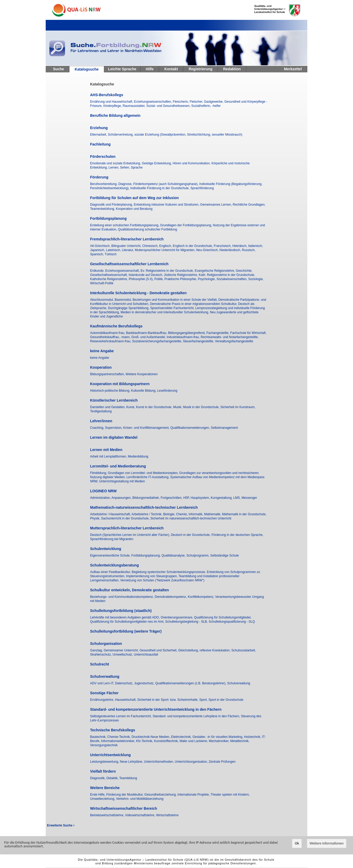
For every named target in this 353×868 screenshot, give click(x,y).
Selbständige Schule (224, 555)
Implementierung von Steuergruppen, (152, 576)
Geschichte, (244, 271)
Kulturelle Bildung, (144, 391)
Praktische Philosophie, (181, 279)
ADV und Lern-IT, (102, 683)
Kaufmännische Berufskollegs (116, 326)
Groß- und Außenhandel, (149, 337)
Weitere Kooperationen (142, 374)
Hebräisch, (240, 246)
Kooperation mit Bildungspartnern (120, 384)
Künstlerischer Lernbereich (114, 400)
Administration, (101, 498)
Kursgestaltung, (222, 498)
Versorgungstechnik (104, 745)
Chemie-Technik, (119, 737)
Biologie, (170, 514)
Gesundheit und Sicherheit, (159, 650)
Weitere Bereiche (105, 788)
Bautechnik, (99, 737)
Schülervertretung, (121, 135)
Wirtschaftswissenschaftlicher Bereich (124, 808)
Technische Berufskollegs (113, 730)
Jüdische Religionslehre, (181, 275)
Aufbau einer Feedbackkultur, (111, 572)
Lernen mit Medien (106, 450)
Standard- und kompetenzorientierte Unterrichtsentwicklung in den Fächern (156, 709)
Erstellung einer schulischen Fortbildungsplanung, (125, 225)
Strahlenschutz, (101, 655)
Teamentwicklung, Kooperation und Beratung (121, 209)
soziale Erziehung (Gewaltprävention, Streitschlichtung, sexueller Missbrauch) (188, 135)
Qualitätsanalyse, (174, 555)
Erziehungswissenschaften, (153, 102)
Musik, (178, 407)
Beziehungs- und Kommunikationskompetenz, (122, 597)
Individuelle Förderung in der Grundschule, (160, 188)
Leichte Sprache (122, 69)
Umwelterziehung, (103, 799)
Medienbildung (138, 456)
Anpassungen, (122, 498)
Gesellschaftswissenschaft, (109, 275)
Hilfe (150, 69)
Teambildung (128, 778)
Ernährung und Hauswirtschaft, (112, 102)
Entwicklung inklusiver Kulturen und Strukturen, (167, 205)
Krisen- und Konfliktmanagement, (147, 428)
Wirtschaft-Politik (102, 283)
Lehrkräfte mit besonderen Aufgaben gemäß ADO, (125, 617)
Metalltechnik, (240, 741)
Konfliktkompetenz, (201, 597)
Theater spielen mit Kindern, (230, 795)
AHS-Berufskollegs (107, 95)
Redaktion (232, 69)
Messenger (249, 498)
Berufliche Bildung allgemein (115, 115)
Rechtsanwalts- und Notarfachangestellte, (230, 337)
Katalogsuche (87, 69)
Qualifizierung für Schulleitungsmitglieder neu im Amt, (128, 622)
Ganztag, (97, 650)
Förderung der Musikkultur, (125, 795)
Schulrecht (99, 664)
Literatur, (128, 250)
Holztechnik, (253, 737)
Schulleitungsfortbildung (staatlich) (121, 611)
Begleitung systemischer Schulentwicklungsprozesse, (169, 572)
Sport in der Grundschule (226, 700)
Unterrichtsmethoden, (159, 762)
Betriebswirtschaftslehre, (108, 815)
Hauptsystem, (201, 498)
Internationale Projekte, (194, 795)
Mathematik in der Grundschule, (244, 514)
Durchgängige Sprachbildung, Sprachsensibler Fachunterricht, (152, 308)
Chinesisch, (151, 246)
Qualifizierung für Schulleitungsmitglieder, (223, 617)
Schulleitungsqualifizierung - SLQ (232, 622)
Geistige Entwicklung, (157, 163)
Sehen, (125, 167)
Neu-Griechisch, (208, 250)
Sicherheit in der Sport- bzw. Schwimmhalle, (168, 700)
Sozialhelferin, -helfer (206, 106)
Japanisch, (98, 250)
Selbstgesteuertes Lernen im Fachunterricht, (121, 716)
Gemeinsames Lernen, (217, 205)
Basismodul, (124, 300)
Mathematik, (213, 514)
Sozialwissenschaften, (232, 279)
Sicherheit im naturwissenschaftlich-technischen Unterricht (191, 518)
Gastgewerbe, (214, 102)
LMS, (237, 498)
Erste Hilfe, (98, 795)
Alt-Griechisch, (101, 246)
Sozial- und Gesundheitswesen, (169, 106)
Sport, (204, 700)
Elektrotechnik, (182, 737)
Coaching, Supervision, (107, 428)
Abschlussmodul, (102, 300)
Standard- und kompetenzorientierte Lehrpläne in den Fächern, (197, 716)
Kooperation (101, 367)
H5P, (187, 498)
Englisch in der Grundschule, (193, 246)
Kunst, (131, 407)
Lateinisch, (114, 250)
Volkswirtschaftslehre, (141, 815)
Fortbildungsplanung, (146, 555)
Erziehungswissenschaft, (123, 271)
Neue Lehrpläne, (132, 762)
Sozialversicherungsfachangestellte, (158, 341)
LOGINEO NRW (103, 491)
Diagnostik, (98, 778)
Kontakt (171, 69)
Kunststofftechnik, (167, 741)
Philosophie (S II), (142, 279)
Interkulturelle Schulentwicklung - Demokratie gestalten (138, 293)
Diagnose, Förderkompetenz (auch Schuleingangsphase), (159, 184)
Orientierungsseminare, (177, 617)
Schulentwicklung (106, 549)
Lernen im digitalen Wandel (114, 437)
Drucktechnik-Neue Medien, (151, 737)
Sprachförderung (202, 188)
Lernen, (114, 167)
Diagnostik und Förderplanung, (112, 205)
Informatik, (196, 514)
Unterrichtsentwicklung (110, 755)
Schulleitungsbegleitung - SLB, (187, 622)
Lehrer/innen (101, 421)
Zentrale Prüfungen (222, 762)
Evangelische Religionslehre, (215, 271)
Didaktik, (113, 778)
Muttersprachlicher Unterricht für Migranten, (165, 250)
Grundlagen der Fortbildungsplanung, (186, 225)
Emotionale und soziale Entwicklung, (116, 163)
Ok (297, 844)
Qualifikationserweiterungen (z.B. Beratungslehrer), (191, 683)
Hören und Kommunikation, (192, 163)
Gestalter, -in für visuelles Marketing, (218, 737)
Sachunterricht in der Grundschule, (126, 518)
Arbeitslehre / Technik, (147, 514)
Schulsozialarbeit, (244, 650)
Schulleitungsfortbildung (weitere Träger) (126, 631)
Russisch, (249, 250)
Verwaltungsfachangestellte (234, 341)
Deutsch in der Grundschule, (191, 535)
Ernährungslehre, (102, 700)
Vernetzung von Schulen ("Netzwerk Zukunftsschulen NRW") (162, 580)
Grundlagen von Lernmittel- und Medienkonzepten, (144, 473)
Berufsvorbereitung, (104, 184)
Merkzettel (293, 69)
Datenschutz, (124, 683)
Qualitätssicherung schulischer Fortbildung (148, 229)
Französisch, (223, 246)
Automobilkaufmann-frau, (108, 333)
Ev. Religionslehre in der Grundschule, (167, 271)
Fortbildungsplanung (108, 218)
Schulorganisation (106, 644)
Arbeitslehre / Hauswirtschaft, (111, 514)
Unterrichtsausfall (146, 655)
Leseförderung (167, 391)
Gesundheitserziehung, (161, 795)
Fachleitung (100, 144)
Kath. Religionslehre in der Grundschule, (227, 275)
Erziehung (99, 128)
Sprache (137, 167)
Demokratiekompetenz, (171, 597)
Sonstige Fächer (104, 693)
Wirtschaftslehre (167, 815)
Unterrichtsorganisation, (192, 762)
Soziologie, (256, 279)
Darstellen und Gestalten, (108, 407)
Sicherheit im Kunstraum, (238, 407)
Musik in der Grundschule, (202, 407)
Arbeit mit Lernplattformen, (109, 456)
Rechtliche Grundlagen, (249, 205)
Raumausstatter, (135, 106)
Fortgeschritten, (172, 498)
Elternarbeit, (99, 135)
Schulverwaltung (105, 676)
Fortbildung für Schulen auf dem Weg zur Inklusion (134, 198)
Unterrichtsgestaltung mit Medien (122, 481)
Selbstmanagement (224, 428)
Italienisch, (256, 246)
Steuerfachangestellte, (199, 341)
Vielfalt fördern (103, 771)
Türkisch (111, 254)
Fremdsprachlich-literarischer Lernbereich (127, 239)
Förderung (99, 177)
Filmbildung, (99, 473)
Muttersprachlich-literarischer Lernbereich (127, 528)
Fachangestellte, (218, 333)
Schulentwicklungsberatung (114, 565)
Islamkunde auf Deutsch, (146, 275)
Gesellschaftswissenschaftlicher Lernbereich (129, 264)
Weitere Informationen (327, 844)
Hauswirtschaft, (126, 700)
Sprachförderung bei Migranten (112, 539)
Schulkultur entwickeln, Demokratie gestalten (130, 590)
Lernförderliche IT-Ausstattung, (148, 477)
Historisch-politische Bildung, (111, 391)
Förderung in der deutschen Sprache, (237, 535)
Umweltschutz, (123, 655)
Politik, (159, 279)
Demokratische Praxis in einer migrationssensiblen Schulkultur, (194, 304)
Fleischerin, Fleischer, (188, 102)
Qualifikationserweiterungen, (191, 428)
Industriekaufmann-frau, (184, 337)
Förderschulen (103, 157)
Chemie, (182, 514)
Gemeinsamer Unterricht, (122, 650)
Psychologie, (207, 279)
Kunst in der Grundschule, (155, 407)
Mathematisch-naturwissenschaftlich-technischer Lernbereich (144, 507)
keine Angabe (102, 351)
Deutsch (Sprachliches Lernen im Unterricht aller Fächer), (130, 535)
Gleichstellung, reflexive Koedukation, (205, 650)
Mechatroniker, (220, 741)
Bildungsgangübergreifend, (187, 333)
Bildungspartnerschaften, (108, 374)
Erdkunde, (98, 271)
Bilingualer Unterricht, (127, 246)
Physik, (96, 518)
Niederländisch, (231, 250)
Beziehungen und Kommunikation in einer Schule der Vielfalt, (176, 300)
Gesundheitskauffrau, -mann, (111, 337)
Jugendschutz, (145, 683)
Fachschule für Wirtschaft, (248, 333)
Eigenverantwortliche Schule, (111, 555)
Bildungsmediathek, (146, 498)
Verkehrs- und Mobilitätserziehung (140, 799)
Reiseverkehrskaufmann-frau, (111, 341)
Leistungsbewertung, (105, 762)
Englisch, (166, 246)
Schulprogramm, (198, 555)
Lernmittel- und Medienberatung (118, 466)
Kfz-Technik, (145, 741)
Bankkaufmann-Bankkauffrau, (147, 333)
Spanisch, (97, 254)
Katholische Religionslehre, (109, 279)
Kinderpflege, (113, 106)
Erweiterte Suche (61, 825)
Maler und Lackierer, (194, 741)
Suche (58, 69)
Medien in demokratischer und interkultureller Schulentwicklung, (165, 312)
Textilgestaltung (101, 411)
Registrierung (200, 69)
